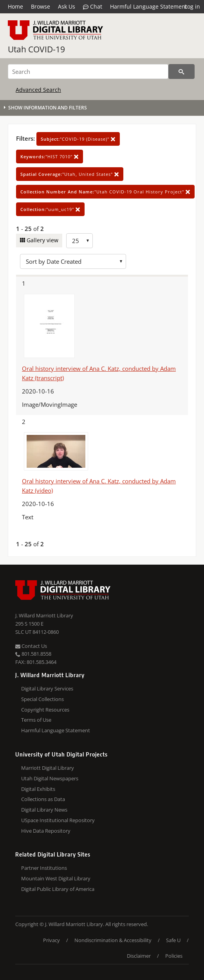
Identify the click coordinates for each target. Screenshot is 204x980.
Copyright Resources (45, 710)
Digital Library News (44, 810)
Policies (174, 956)
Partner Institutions (44, 868)
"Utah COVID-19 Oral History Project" (105, 192)
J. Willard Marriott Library (44, 615)
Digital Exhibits (38, 789)
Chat (93, 7)
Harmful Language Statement (149, 6)
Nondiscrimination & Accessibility (113, 940)
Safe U (173, 940)
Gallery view (42, 240)
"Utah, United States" (70, 174)
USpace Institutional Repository (58, 820)
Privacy (51, 940)
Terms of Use (36, 720)
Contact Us (31, 646)
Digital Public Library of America (58, 889)
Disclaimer (139, 956)
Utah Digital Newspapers (50, 778)
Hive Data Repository (46, 831)
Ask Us (67, 6)
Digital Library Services (47, 689)
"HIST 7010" (50, 156)
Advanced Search (38, 90)
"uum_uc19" (50, 209)
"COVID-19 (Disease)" (78, 139)
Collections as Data (43, 799)
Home (15, 6)
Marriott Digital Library (48, 768)
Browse (41, 6)
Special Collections (42, 699)
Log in (192, 6)
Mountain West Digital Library (56, 878)
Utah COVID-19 (36, 49)
